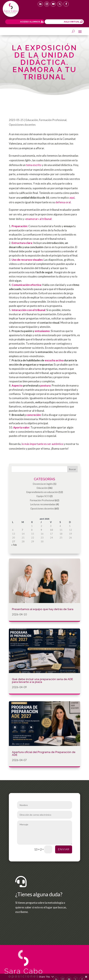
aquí (72, 198)
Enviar (64, 849)
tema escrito (34, 165)
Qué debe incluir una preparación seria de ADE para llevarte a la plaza (42, 681)
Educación (32, 120)
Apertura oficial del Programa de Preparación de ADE (44, 753)
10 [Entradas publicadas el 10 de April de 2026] (51, 530)
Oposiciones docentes (22, 125)
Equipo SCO (43, 496)
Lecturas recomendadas (43, 504)
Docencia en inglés (43, 484)
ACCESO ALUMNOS (30, 22)
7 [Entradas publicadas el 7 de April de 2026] (22, 530)
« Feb (14, 545)
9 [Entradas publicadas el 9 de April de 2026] (41, 530)
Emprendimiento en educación (42, 492)
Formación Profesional (53, 120)
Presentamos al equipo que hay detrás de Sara (43, 609)
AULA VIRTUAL (72, 22)
